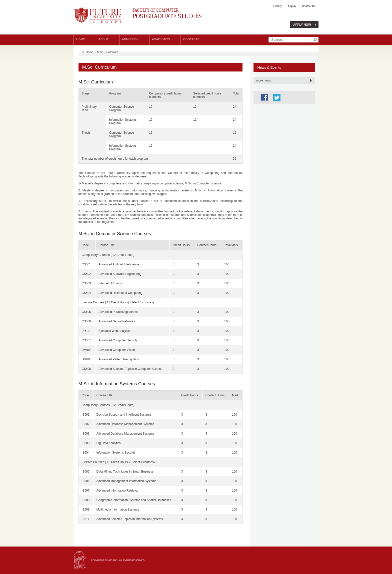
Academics (161, 40)
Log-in (292, 6)
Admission (130, 40)
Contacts (191, 40)
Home (81, 40)
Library (277, 6)
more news (263, 80)
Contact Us (309, 6)
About (104, 40)
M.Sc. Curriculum (107, 52)
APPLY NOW (302, 25)
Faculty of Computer (189, 13)
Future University (92, 10)
